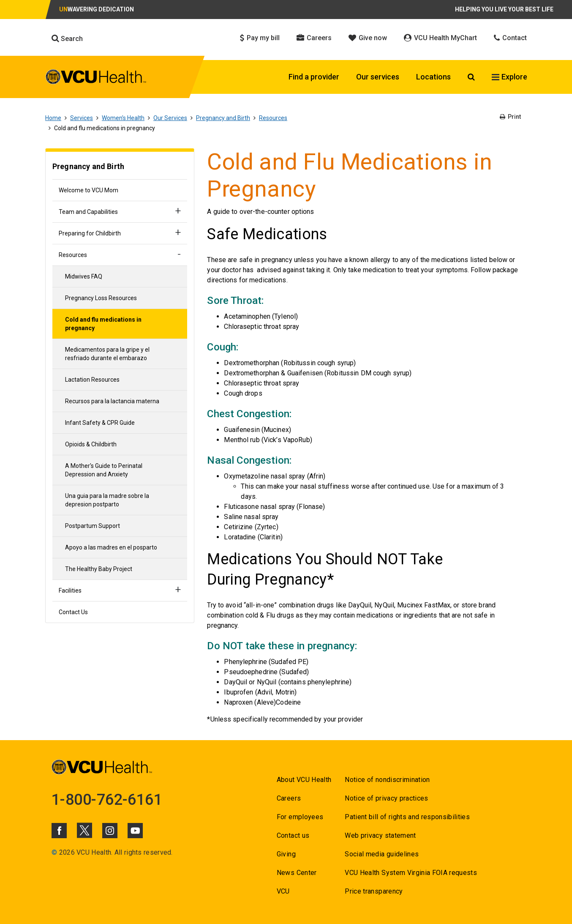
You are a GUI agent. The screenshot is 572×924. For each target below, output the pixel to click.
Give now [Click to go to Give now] (368, 38)
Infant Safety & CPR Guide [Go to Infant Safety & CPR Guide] (100, 423)
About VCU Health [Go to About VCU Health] (304, 780)
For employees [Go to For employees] (300, 817)
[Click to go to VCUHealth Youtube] (135, 831)
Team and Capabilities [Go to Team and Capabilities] (88, 212)
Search (67, 38)
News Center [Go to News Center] (297, 873)
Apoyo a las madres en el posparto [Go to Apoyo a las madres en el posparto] (111, 547)
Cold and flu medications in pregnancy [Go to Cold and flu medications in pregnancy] (103, 324)
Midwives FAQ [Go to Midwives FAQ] (84, 276)
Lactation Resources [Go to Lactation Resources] (92, 380)
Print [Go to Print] (510, 117)
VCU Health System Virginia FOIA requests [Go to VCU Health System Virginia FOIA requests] (411, 873)
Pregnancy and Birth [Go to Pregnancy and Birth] (223, 118)
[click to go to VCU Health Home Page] (96, 78)
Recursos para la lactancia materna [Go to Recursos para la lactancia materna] (112, 401)
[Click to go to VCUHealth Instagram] (110, 831)
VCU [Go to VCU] (283, 891)
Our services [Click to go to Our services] (378, 77)
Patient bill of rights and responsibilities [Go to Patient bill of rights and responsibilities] (407, 817)
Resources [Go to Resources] (273, 118)
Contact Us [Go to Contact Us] (73, 612)
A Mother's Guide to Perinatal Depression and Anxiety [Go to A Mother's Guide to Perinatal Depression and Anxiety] (104, 470)
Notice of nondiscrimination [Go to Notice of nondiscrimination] (387, 780)
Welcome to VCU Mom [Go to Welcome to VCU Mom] (89, 190)
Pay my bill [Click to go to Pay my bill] (260, 38)
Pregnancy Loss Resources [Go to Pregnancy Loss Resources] (101, 298)
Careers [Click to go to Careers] (314, 38)
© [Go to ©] (54, 852)
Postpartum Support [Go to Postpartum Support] (93, 526)
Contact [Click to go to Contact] (510, 38)
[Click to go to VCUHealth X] (84, 830)
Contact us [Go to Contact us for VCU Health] (293, 835)
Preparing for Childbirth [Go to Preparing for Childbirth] (90, 233)
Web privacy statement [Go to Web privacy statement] (380, 835)
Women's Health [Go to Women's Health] (123, 118)
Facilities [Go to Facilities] (70, 590)
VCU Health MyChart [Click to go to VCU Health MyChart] (440, 38)
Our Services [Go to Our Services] (170, 118)
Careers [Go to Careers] (289, 798)
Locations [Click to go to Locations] (433, 77)
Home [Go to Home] (53, 118)
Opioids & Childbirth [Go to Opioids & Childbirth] (91, 444)
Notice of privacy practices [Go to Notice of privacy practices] (386, 798)
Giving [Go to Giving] (286, 854)
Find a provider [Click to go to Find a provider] (314, 77)
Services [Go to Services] (82, 118)
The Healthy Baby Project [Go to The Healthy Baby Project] (99, 569)
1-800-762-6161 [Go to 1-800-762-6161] (107, 800)
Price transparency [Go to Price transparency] (374, 891)
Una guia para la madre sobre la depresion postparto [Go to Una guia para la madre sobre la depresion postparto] (107, 500)
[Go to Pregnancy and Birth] (120, 168)
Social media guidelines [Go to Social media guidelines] (382, 854)
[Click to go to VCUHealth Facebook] (59, 831)
